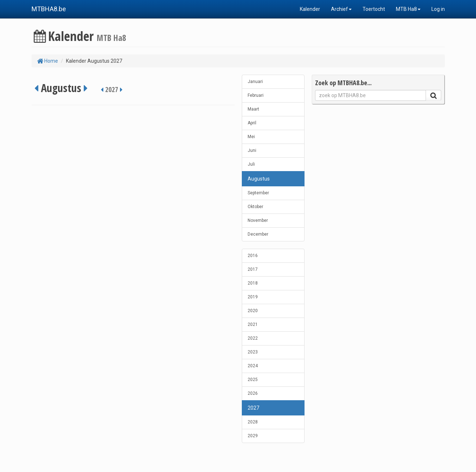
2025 (253, 380)
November (258, 220)
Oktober (255, 207)
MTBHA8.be (49, 9)
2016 (253, 256)
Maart (253, 109)
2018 (253, 283)
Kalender (310, 9)
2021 (253, 324)
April (252, 123)
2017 (253, 269)
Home (47, 61)
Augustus (259, 179)
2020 (253, 311)
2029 (253, 436)
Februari (256, 95)
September (258, 193)
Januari (255, 82)
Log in (438, 9)
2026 (253, 393)
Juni (252, 150)
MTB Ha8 (408, 9)
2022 (253, 338)
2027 (253, 408)
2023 (253, 352)
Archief (341, 9)
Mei (251, 137)
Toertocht (374, 9)
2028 (253, 422)
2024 (253, 366)
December (258, 234)
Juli (251, 164)
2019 (253, 297)
